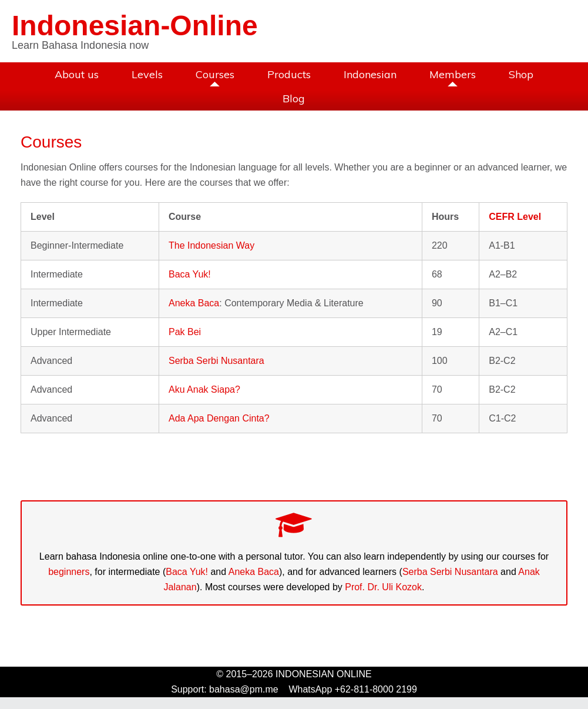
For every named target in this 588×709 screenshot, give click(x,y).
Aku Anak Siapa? (204, 389)
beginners (69, 572)
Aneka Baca (194, 303)
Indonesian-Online (135, 26)
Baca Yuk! (190, 274)
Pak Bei (185, 332)
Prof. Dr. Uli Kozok (383, 587)
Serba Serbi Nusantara (216, 361)
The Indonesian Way (211, 245)
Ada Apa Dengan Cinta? (219, 418)
